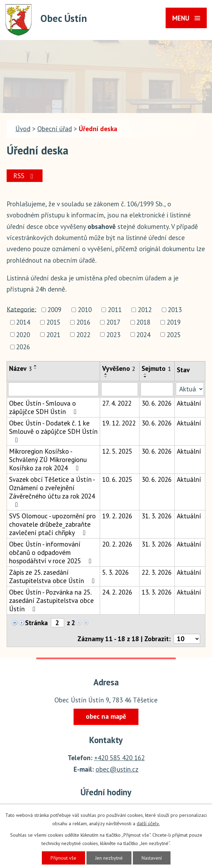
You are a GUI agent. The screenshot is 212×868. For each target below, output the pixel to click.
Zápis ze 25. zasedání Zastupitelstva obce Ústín (53, 576)
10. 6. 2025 (117, 479)
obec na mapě (106, 716)
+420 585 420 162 (119, 758)
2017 (113, 322)
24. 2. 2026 (117, 592)
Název (20, 368)
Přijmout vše (63, 858)
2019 (174, 322)
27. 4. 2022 (117, 403)
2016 (83, 322)
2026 (23, 347)
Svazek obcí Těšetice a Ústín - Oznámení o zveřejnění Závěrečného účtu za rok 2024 (52, 492)
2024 (143, 335)
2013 (175, 310)
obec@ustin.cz (117, 769)
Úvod (23, 129)
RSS (25, 176)
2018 (143, 322)
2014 (23, 322)
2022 (83, 335)
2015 (53, 322)
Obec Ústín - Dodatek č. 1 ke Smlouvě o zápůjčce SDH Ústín (53, 431)
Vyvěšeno (119, 368)
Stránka (36, 623)
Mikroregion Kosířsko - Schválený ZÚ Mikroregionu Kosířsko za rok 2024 (48, 460)
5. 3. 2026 (115, 572)
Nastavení (152, 858)
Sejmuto (156, 368)
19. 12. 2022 (119, 423)
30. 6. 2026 (157, 403)
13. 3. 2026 (157, 592)
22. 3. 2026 (157, 572)
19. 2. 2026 (117, 516)
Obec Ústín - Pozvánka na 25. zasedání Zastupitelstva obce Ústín (51, 600)
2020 (23, 335)
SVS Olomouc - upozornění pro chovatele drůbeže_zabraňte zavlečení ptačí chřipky (52, 524)
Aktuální (189, 403)
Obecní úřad (55, 129)
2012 (145, 310)
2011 (115, 310)
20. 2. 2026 (117, 544)
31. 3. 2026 (157, 516)
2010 (85, 310)
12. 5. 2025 (117, 451)
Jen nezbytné (109, 858)
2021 (53, 335)
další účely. (148, 823)
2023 (113, 335)
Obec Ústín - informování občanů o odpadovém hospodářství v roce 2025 (52, 552)
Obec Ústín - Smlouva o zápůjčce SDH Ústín (44, 407)
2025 (174, 335)
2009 (54, 310)
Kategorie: (21, 309)
